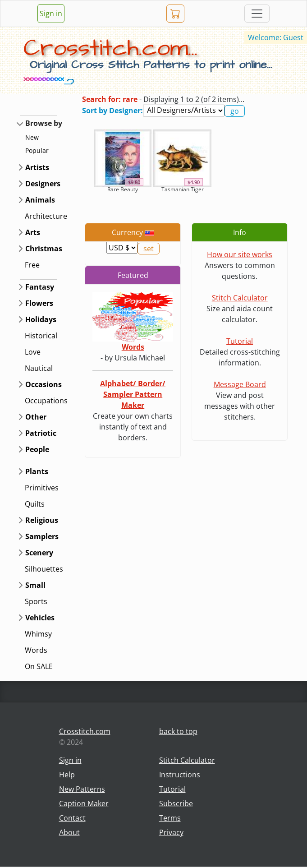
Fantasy (40, 287)
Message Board (240, 384)
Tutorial (240, 341)
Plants (37, 471)
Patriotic (41, 433)
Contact (72, 818)
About (69, 832)
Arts (33, 232)
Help (67, 775)
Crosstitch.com (85, 731)
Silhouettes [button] (44, 569)
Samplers (42, 536)
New (32, 137)
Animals (40, 200)
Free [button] (32, 265)
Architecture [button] (46, 216)
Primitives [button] (42, 488)
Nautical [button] (39, 368)
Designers (43, 184)
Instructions (180, 775)
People (37, 449)
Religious (42, 520)
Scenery (39, 553)
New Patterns (82, 789)
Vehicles (40, 618)
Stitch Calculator (240, 298)
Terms (170, 818)
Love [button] (33, 352)
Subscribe (176, 803)
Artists (37, 167)
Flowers (39, 303)
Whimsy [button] (38, 634)
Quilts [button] (35, 504)
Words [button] (36, 650)
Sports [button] (36, 601)
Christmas (44, 249)
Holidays (41, 319)
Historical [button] (41, 336)
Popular (37, 150)
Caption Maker (84, 803)
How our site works (240, 254)
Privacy (171, 832)
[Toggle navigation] (257, 14)
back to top (178, 731)
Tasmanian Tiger (183, 189)
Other (36, 417)
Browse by (44, 123)
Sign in (51, 14)
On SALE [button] (39, 666)
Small (35, 585)
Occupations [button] (46, 401)
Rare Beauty (123, 189)
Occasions (44, 384)
